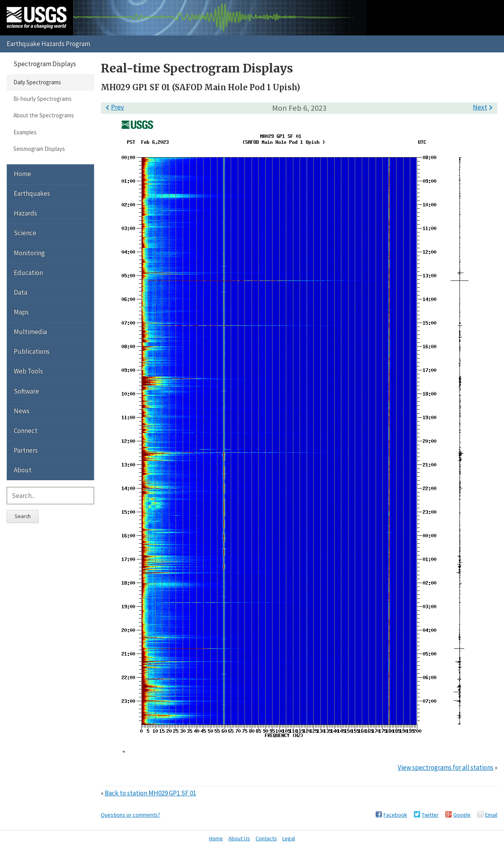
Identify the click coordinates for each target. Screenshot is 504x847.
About (23, 470)
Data (20, 292)
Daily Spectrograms (37, 82)
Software (26, 391)
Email (491, 815)
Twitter (430, 815)
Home (22, 174)
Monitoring (29, 253)
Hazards (25, 213)
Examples (25, 132)
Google (462, 815)
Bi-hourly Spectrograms (43, 99)
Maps (21, 312)
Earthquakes (32, 193)
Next (484, 107)
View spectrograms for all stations (446, 767)
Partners (26, 450)
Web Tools (28, 371)
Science (25, 233)
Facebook (395, 815)
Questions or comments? (131, 815)
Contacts (266, 838)
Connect (26, 431)
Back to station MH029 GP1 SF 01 (150, 793)
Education (28, 273)
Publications (32, 351)
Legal (289, 838)
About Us (239, 838)
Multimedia (30, 332)
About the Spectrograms (44, 115)
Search (23, 516)
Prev (113, 107)
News (22, 411)
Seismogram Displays (39, 149)
